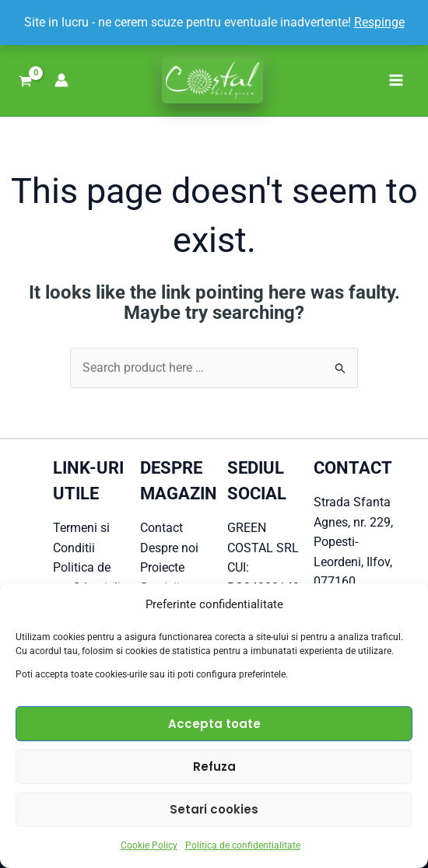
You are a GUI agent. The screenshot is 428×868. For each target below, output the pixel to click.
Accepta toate (214, 724)
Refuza (214, 766)
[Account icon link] (61, 80)
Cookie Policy (149, 845)
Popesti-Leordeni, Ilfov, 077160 (353, 562)
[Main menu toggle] (396, 80)
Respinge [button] (379, 22)
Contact (161, 528)
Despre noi (169, 548)
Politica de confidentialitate (243, 845)
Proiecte (162, 567)
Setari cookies (214, 809)
